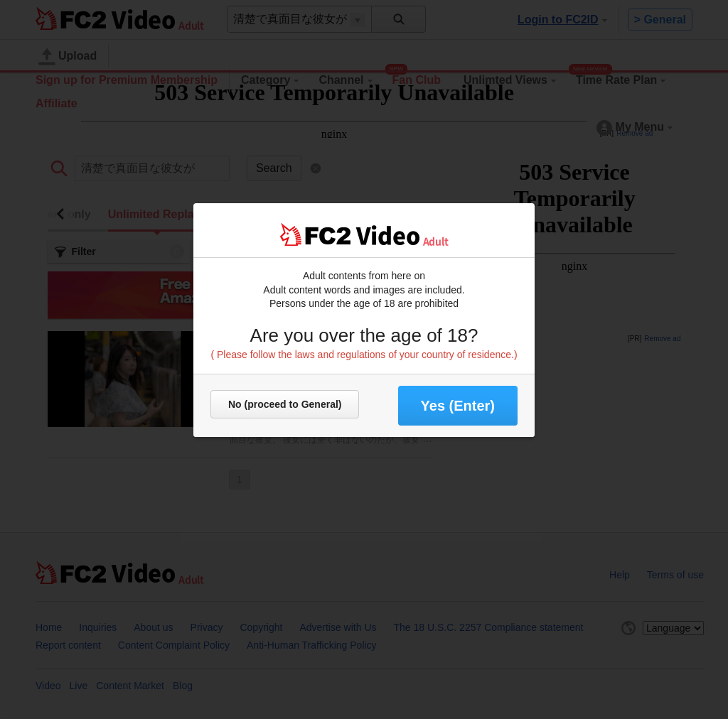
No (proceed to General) (285, 404)
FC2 (315, 234)
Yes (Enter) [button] (458, 406)
